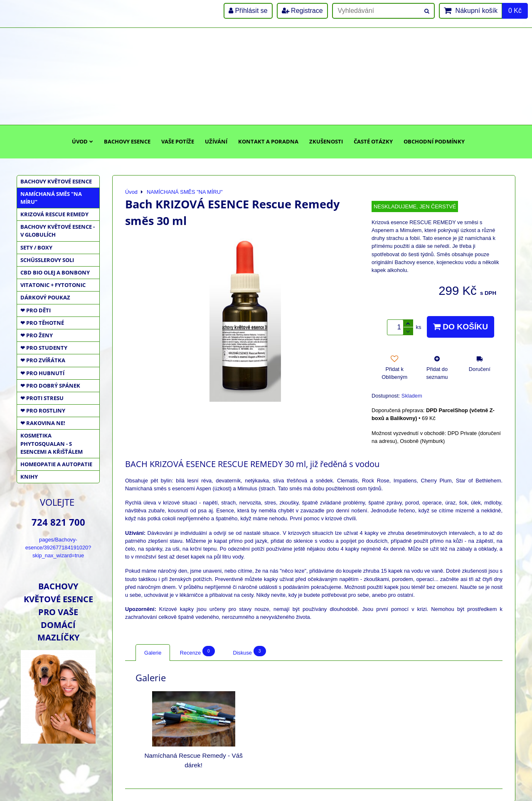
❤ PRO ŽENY (37, 335)
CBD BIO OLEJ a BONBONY (55, 272)
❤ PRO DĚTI (36, 310)
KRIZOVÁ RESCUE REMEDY (54, 214)
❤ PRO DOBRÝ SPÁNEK (50, 386)
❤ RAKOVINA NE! (43, 423)
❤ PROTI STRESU (42, 398)
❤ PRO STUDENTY (44, 348)
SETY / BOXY (36, 247)
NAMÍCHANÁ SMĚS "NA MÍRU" (51, 198)
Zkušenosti (326, 141)
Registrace (302, 11)
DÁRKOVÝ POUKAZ (45, 297)
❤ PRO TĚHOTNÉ (42, 323)
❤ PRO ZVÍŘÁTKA (43, 360)
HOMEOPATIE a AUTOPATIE (56, 464)
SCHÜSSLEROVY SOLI (47, 260)
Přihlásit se (248, 11)
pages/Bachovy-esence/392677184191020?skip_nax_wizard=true (58, 548)
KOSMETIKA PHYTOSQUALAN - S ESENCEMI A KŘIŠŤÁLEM (52, 443)
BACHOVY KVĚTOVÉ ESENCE (56, 181)
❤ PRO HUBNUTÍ (42, 373)
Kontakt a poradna (268, 141)
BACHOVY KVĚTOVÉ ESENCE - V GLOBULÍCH (58, 231)
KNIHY (29, 477)
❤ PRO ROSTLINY (43, 410)
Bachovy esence (127, 141)
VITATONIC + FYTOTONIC (53, 285)
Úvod (83, 141)
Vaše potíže (178, 141)
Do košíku (461, 327)
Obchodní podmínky (434, 141)
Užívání (216, 141)
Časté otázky (373, 141)
